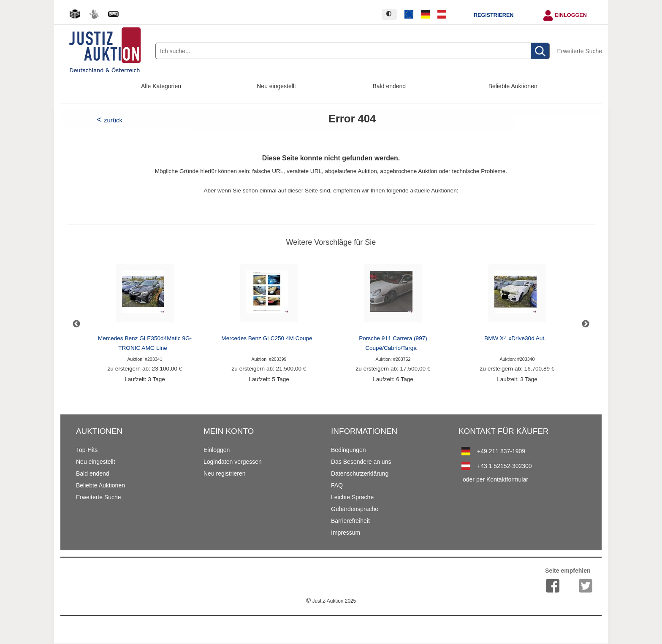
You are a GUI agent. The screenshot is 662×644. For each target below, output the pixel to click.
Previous (76, 324)
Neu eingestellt (276, 86)
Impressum (346, 533)
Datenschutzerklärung (360, 474)
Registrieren (494, 15)
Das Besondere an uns (361, 462)
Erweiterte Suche (579, 51)
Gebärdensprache (355, 509)
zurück (113, 120)
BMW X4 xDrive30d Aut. (515, 338)
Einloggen (571, 15)
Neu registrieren (225, 474)
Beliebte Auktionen (513, 86)
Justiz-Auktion (331, 601)
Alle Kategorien (161, 86)
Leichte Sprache (352, 497)
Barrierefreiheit (350, 521)
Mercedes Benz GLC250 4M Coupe (267, 338)
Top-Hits (87, 450)
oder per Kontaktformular (495, 479)
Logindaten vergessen (233, 462)
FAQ (337, 485)
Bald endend (389, 86)
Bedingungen (349, 450)
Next (586, 324)
